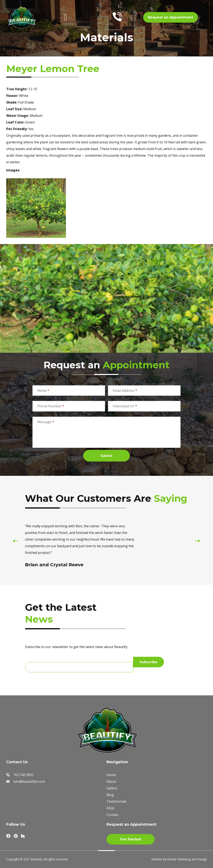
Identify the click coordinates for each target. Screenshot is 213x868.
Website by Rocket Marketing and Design (179, 859)
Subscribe (149, 662)
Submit (106, 456)
